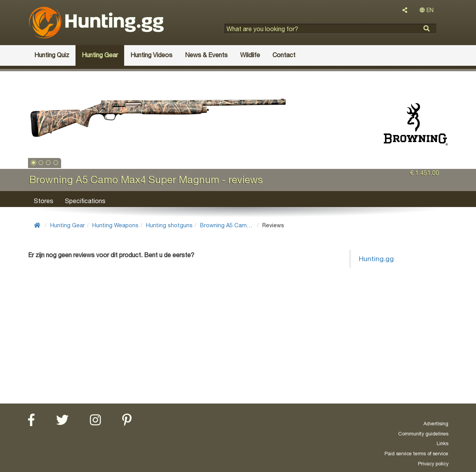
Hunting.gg (376, 259)
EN (427, 10)
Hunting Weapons (115, 225)
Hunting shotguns (169, 225)
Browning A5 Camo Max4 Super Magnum (254, 225)
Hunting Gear (68, 225)
